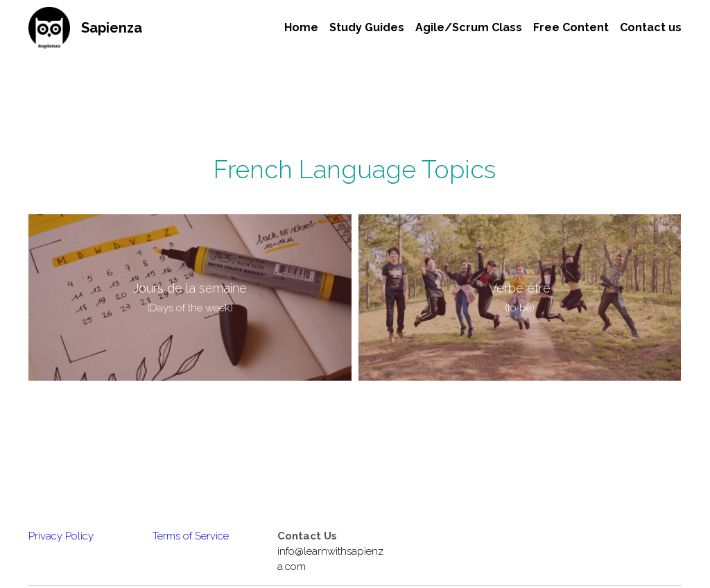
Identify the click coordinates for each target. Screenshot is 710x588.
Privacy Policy (61, 536)
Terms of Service (191, 536)
